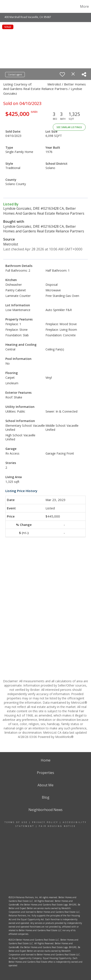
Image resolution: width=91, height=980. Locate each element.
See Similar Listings (69, 127)
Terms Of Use (16, 822)
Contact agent (15, 75)
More (84, 6)
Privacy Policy (45, 822)
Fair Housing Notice (57, 826)
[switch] (62, 74)
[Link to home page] (9, 6)
